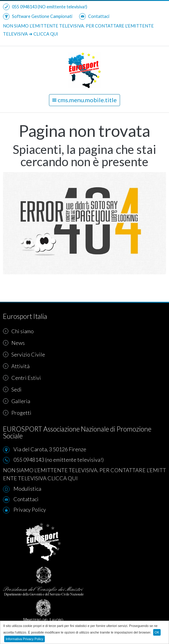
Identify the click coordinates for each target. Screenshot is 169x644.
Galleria (17, 401)
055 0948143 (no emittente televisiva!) (59, 460)
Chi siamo (18, 331)
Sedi (12, 389)
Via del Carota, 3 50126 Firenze (50, 449)
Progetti (17, 413)
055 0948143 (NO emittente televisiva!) (45, 7)
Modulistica (27, 489)
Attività (16, 366)
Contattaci (94, 16)
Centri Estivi (22, 378)
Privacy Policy (30, 510)
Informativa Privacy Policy (24, 639)
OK (157, 632)
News (14, 343)
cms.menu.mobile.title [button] (84, 100)
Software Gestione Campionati (38, 16)
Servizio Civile (24, 354)
